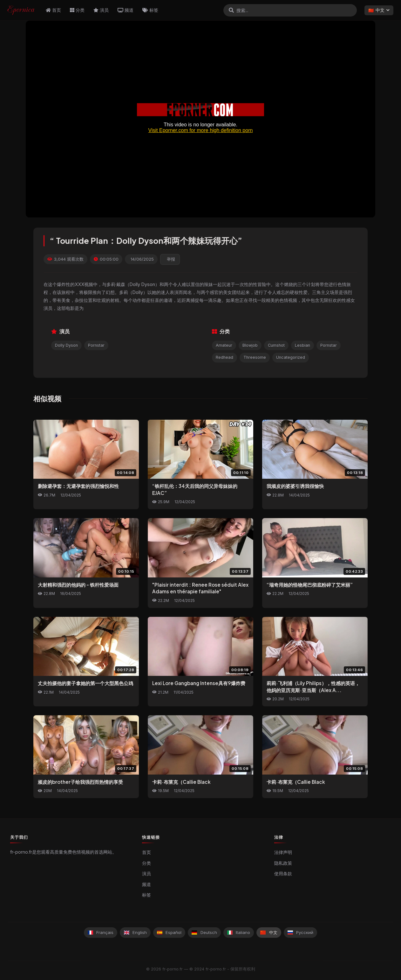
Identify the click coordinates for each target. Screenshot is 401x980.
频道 (126, 10)
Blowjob (250, 345)
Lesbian (302, 345)
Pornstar (96, 345)
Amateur (224, 345)
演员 (101, 10)
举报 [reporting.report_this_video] (171, 259)
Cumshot (276, 345)
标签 (150, 10)
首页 (53, 10)
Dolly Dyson (66, 345)
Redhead (224, 357)
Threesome (255, 357)
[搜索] (231, 10)
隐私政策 (283, 863)
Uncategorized (291, 357)
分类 (77, 10)
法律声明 (283, 852)
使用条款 (283, 874)
